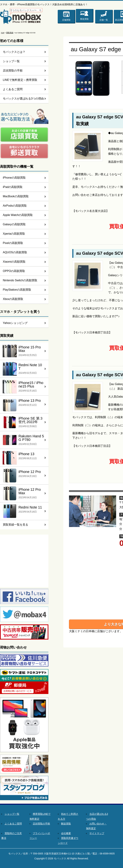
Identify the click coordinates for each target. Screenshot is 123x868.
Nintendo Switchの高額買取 (20, 280)
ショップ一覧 (11, 61)
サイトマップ (97, 833)
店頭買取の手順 (13, 71)
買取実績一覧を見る (15, 525)
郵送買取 (84, 18)
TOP (3, 33)
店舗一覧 (104, 20)
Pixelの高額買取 (13, 243)
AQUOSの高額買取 (15, 252)
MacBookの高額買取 (16, 196)
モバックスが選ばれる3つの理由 (23, 99)
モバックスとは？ (14, 52)
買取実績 (10, 33)
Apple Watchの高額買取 (18, 215)
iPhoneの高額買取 (14, 178)
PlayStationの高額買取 (17, 290)
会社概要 (66, 833)
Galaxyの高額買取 (14, 224)
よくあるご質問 (13, 89)
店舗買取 (66, 20)
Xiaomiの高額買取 (14, 262)
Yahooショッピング (15, 323)
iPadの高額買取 (13, 187)
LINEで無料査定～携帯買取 (20, 80)
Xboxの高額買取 (13, 299)
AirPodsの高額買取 (15, 206)
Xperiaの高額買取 (14, 234)
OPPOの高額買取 (14, 271)
